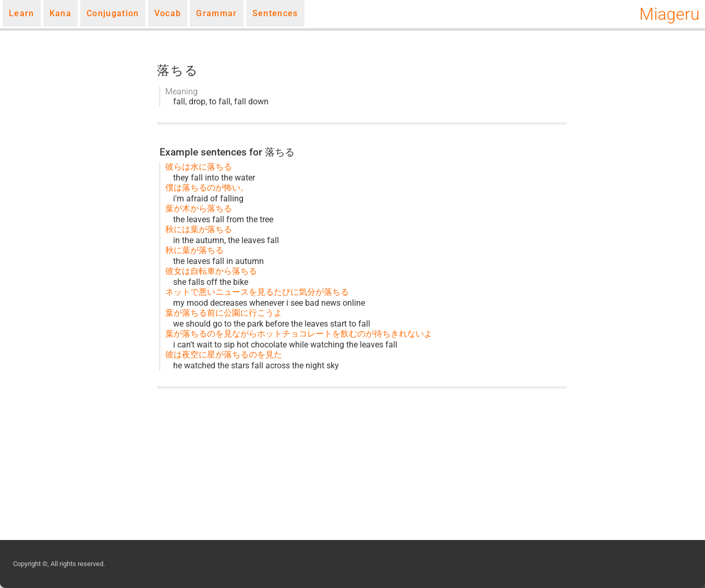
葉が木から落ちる (199, 208)
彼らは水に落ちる (199, 167)
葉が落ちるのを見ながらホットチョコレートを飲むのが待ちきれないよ (299, 334)
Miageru (670, 14)
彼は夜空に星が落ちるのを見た (224, 355)
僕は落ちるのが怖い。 (207, 188)
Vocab (168, 13)
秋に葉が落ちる (195, 250)
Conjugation (113, 13)
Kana (60, 13)
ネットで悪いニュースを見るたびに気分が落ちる (257, 292)
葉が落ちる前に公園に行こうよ (224, 313)
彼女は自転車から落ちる (211, 271)
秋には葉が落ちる (199, 229)
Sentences (275, 13)
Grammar (216, 13)
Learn (22, 13)
